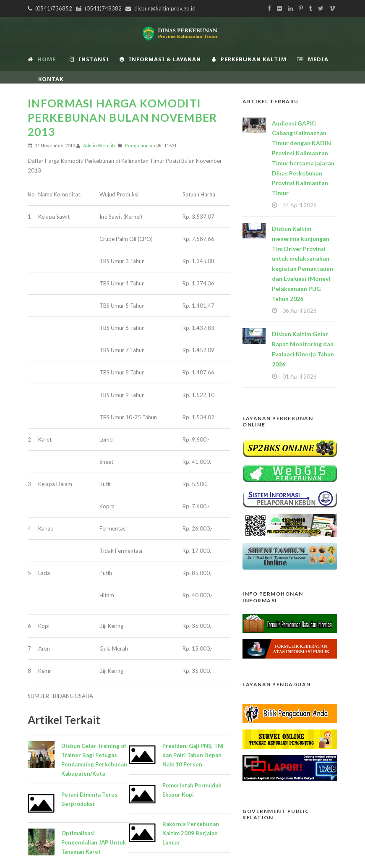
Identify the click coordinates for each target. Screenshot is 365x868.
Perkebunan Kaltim (249, 59)
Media (313, 59)
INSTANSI (89, 59)
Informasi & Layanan (160, 59)
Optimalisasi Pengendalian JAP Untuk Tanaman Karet (94, 842)
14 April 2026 (300, 205)
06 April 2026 (300, 311)
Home (42, 59)
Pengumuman (140, 145)
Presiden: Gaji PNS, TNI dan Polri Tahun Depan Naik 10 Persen (193, 755)
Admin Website (100, 145)
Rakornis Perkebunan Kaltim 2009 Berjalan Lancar (191, 833)
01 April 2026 (300, 376)
